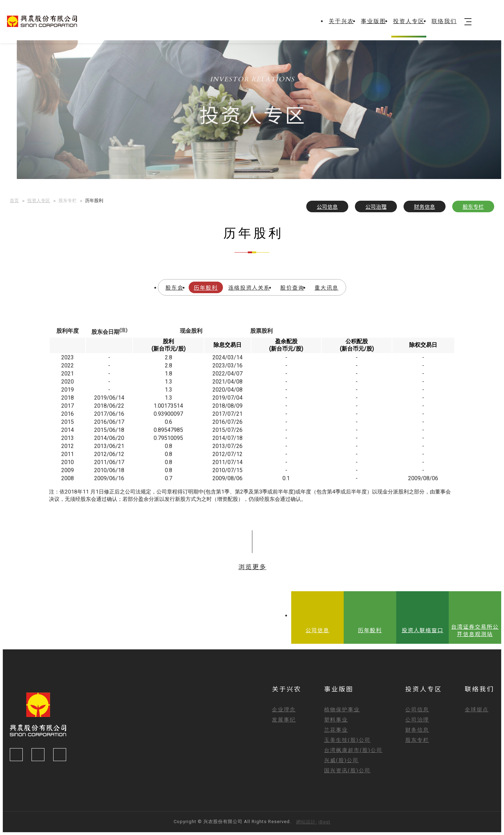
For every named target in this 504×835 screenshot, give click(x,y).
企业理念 (284, 710)
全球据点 (477, 710)
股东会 (174, 287)
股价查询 (292, 287)
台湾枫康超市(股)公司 (353, 750)
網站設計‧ (307, 822)
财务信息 (425, 206)
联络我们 (444, 21)
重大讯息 (327, 287)
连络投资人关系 (249, 287)
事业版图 (373, 21)
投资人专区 (409, 21)
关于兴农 (341, 21)
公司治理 (376, 206)
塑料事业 (336, 720)
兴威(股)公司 (341, 760)
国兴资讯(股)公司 (347, 771)
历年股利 (206, 287)
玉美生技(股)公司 (347, 740)
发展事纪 (284, 720)
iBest (324, 822)
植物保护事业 (342, 710)
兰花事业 (336, 730)
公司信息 (327, 206)
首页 (14, 201)
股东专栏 (473, 206)
